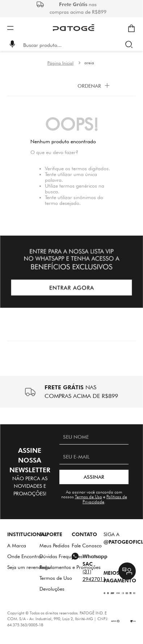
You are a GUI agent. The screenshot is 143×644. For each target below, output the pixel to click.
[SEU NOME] (94, 437)
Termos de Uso (89, 497)
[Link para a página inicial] (60, 63)
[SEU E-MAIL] (94, 457)
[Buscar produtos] (131, 45)
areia (89, 63)
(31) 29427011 (94, 575)
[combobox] (77, 45)
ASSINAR (94, 477)
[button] (12, 45)
